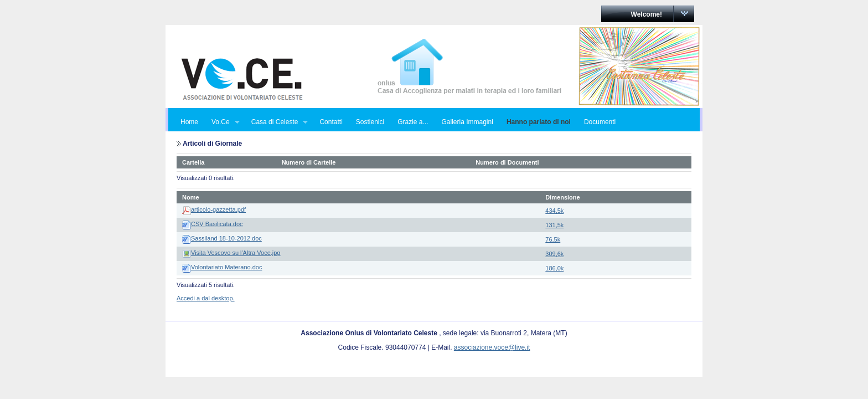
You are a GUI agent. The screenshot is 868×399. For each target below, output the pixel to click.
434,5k (554, 211)
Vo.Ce (222, 122)
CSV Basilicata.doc (217, 224)
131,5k (554, 225)
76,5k (553, 239)
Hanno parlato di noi (539, 122)
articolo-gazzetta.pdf (218, 209)
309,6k (554, 254)
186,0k (554, 268)
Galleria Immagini (467, 122)
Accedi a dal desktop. (206, 298)
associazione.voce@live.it (492, 347)
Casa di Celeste (277, 122)
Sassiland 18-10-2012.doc (226, 238)
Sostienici (370, 122)
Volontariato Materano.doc (226, 267)
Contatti (331, 122)
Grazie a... (413, 122)
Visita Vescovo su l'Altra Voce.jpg (236, 253)
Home (189, 122)
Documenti (600, 122)
